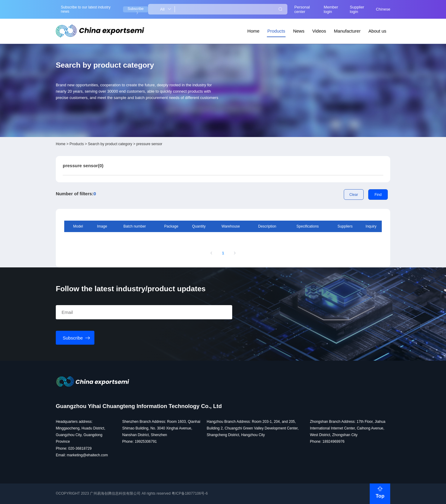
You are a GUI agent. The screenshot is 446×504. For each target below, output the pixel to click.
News (299, 31)
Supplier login (357, 9)
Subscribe (136, 10)
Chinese (383, 9)
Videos (319, 31)
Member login (331, 9)
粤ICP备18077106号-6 (190, 493)
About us (377, 31)
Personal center (302, 9)
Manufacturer (347, 31)
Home (253, 31)
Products (276, 31)
